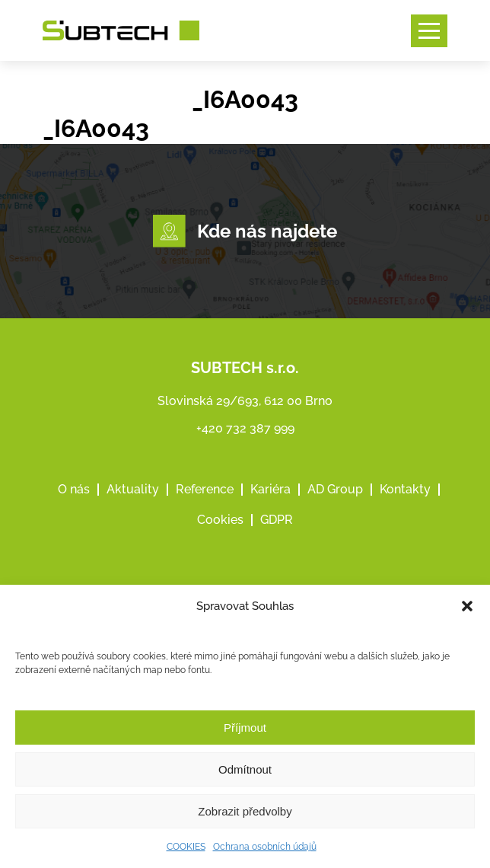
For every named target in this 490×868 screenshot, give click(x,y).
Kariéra (270, 489)
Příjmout (245, 728)
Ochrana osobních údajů (265, 847)
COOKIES (186, 847)
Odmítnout (245, 769)
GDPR (277, 520)
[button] (467, 606)
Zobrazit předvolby (245, 811)
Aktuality (133, 489)
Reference (205, 489)
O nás (74, 489)
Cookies (220, 520)
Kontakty (405, 489)
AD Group (335, 489)
